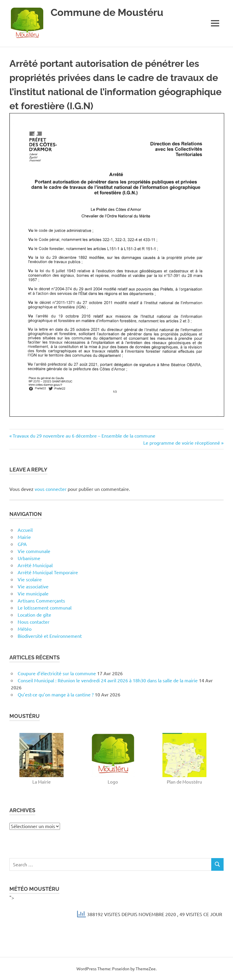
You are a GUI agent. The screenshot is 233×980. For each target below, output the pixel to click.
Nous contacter (34, 622)
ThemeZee (146, 969)
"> (116, 908)
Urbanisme (29, 558)
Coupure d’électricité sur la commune (57, 673)
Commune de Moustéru (109, 12)
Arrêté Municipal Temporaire (48, 572)
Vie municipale (33, 593)
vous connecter (51, 489)
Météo (25, 629)
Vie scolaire (30, 579)
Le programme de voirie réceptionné (182, 443)
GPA (22, 544)
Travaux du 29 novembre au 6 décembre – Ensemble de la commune (84, 436)
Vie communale (34, 551)
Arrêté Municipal (35, 565)
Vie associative (33, 586)
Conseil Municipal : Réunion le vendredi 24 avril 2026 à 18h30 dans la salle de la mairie (108, 680)
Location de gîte (34, 615)
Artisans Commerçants (41, 600)
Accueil (25, 530)
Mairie (24, 537)
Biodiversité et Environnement (50, 636)
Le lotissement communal (45, 607)
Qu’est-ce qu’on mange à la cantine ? (56, 694)
